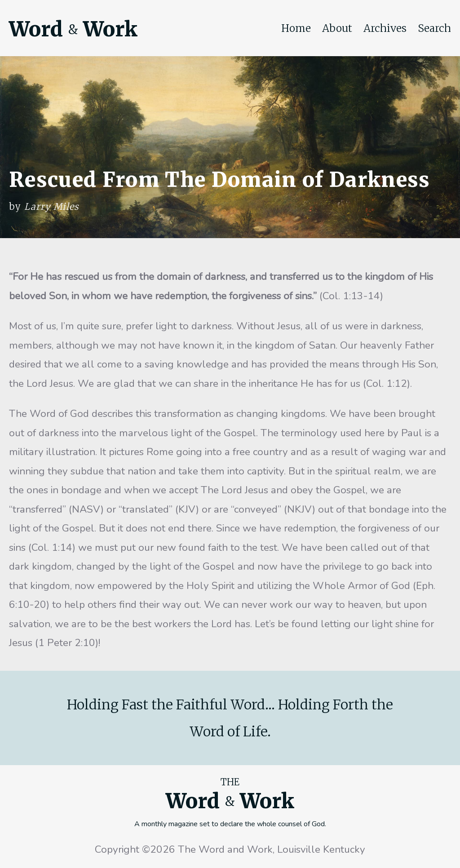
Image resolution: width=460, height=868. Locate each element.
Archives (385, 28)
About (337, 28)
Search (434, 28)
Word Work (73, 29)
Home (296, 28)
